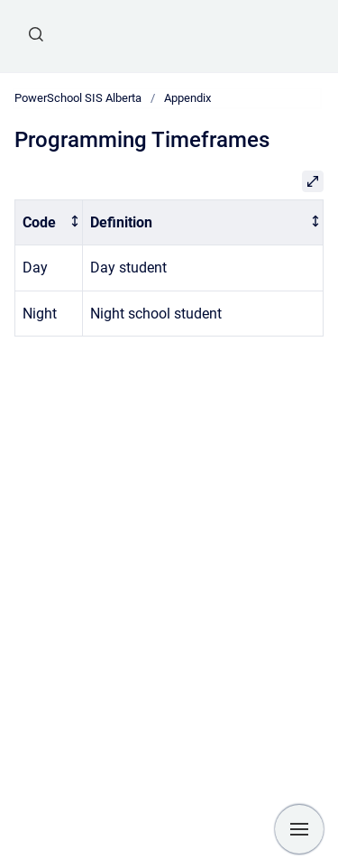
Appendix (187, 98)
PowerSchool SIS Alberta (78, 98)
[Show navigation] (299, 829)
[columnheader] (49, 222)
